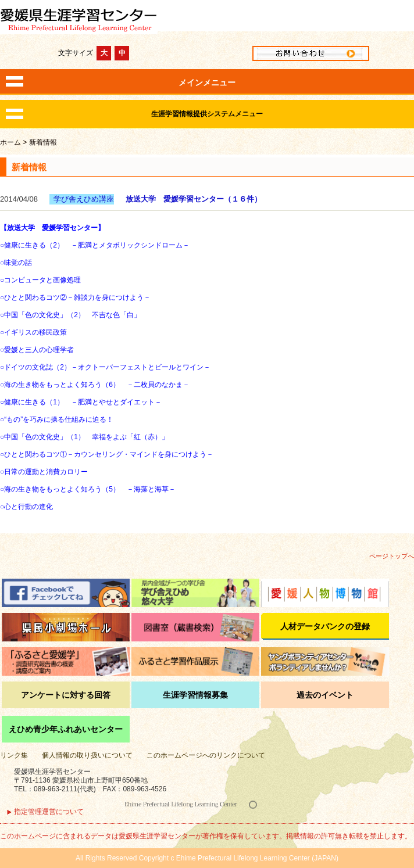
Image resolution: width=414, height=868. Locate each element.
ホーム (10, 142)
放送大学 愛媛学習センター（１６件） (194, 199)
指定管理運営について (49, 812)
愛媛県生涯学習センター (207, 19)
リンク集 (14, 755)
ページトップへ (392, 556)
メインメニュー (207, 83)
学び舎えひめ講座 (84, 199)
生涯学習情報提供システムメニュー (207, 114)
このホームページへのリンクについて (206, 755)
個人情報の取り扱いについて (87, 755)
